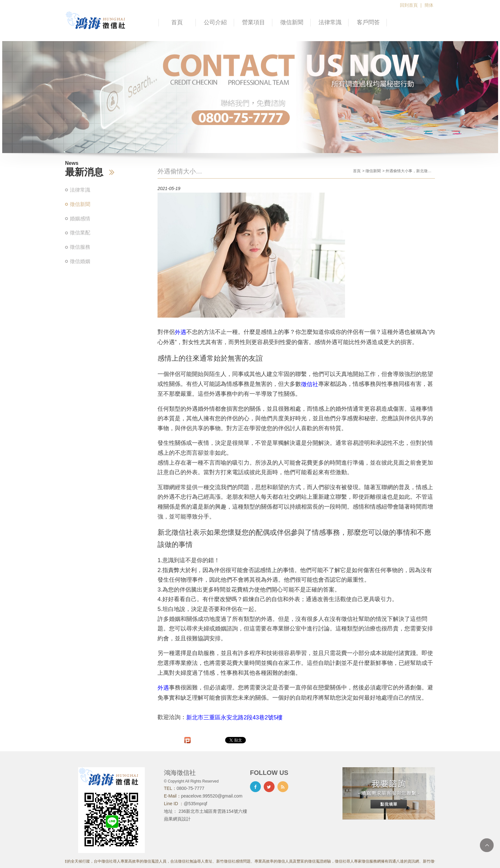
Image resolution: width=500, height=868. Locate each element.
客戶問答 (368, 22)
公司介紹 (215, 22)
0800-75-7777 (191, 788)
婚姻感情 (80, 219)
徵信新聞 (292, 22)
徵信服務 (80, 247)
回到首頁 (409, 5)
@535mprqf (195, 804)
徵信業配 (80, 233)
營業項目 (254, 22)
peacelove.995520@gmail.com (212, 796)
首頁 (177, 22)
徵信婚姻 (80, 261)
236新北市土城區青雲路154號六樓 (213, 811)
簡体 (429, 5)
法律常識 (330, 22)
